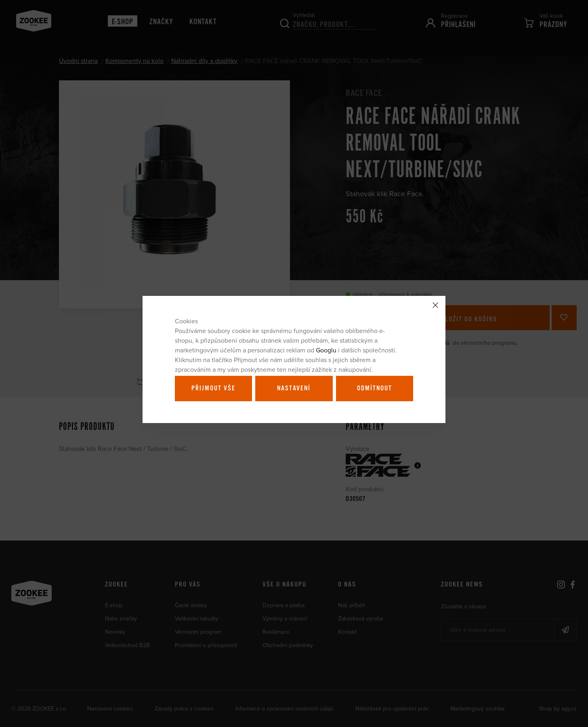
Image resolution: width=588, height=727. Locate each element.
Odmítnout (375, 388)
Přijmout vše (213, 388)
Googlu (326, 350)
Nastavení (294, 388)
